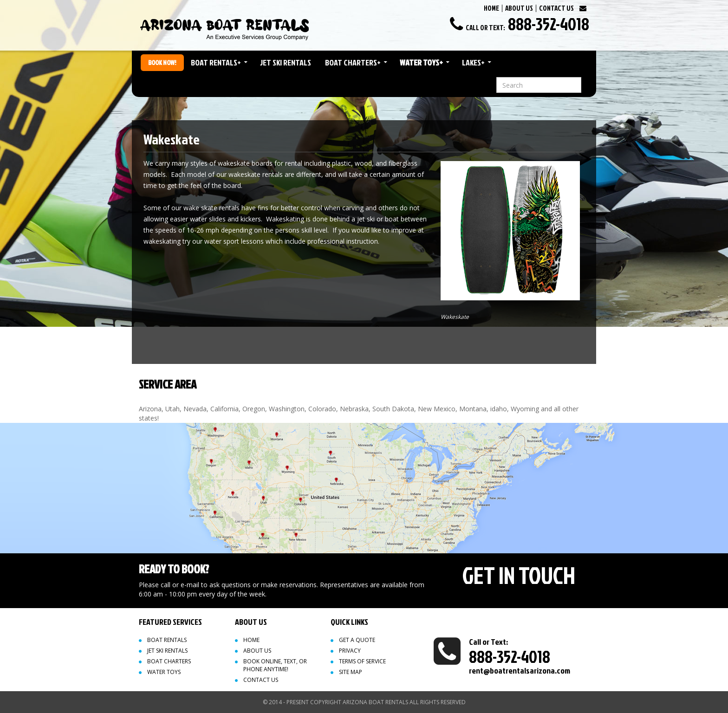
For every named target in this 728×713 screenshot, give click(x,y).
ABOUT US (519, 8)
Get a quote (357, 640)
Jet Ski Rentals (286, 62)
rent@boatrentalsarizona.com (520, 671)
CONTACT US (556, 8)
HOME (491, 8)
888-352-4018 (549, 24)
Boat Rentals (216, 62)
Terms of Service (362, 661)
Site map (351, 672)
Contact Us (261, 680)
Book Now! (162, 62)
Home (251, 640)
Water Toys (421, 62)
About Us (257, 651)
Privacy (350, 651)
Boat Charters (353, 62)
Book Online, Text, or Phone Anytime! (275, 665)
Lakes (473, 62)
